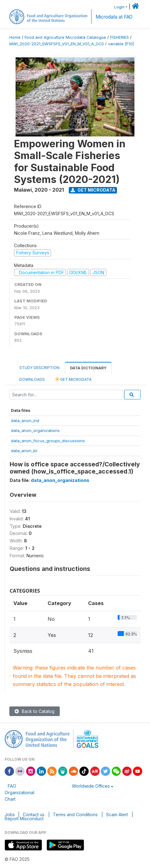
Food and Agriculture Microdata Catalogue (65, 37)
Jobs (10, 815)
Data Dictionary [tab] (88, 368)
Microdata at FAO (114, 17)
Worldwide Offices (91, 786)
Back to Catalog (35, 711)
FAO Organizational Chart (19, 792)
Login (119, 7)
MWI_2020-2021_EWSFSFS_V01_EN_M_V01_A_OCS (57, 44)
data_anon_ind (25, 421)
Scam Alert (117, 815)
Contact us (34, 815)
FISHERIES (120, 37)
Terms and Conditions (75, 815)
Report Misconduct (24, 819)
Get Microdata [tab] (73, 379)
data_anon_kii (24, 451)
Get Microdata (93, 190)
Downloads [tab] (32, 379)
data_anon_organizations (35, 430)
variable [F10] (121, 44)
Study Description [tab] (39, 368)
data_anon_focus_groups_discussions (48, 441)
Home (15, 37)
